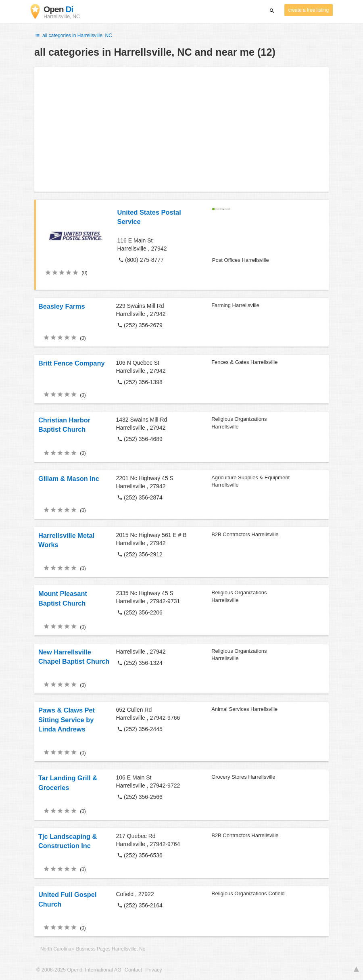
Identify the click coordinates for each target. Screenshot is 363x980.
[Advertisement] (181, 129)
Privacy (153, 970)
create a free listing (309, 10)
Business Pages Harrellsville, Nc (110, 949)
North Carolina (56, 949)
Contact (133, 970)
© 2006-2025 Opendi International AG (79, 970)
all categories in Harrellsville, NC (73, 36)
